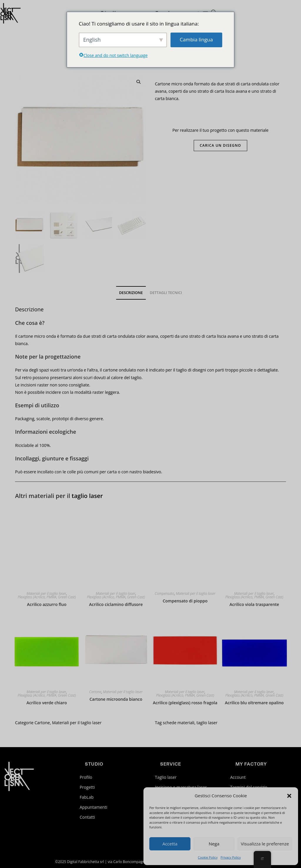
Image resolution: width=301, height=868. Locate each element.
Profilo (86, 777)
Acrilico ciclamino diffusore (116, 604)
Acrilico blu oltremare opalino (254, 703)
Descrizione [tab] (131, 293)
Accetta (170, 844)
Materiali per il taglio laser (46, 594)
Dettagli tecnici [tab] (166, 293)
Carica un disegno (221, 145)
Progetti (87, 787)
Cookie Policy (208, 857)
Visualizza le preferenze (265, 844)
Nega (214, 844)
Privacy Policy (231, 857)
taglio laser (87, 496)
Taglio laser (166, 777)
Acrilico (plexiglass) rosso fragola (185, 703)
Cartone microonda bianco (116, 699)
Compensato (165, 594)
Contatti (87, 817)
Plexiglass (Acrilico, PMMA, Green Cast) (47, 597)
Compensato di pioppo (185, 601)
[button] (289, 796)
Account (238, 777)
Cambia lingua (197, 39)
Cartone (95, 692)
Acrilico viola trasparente (254, 604)
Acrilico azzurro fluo (47, 604)
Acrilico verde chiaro (47, 703)
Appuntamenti (93, 807)
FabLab (87, 797)
